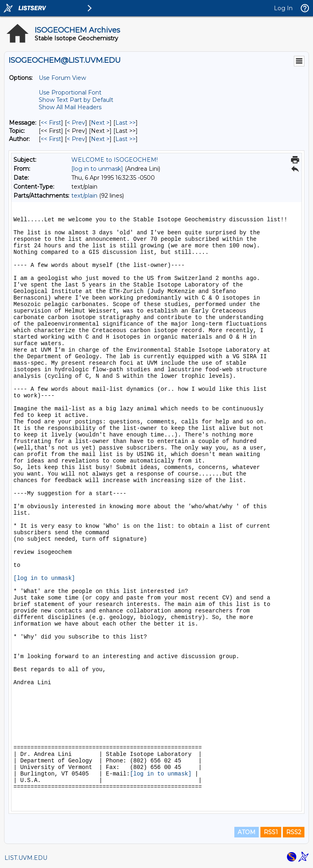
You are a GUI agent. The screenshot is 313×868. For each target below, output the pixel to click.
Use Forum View (62, 78)
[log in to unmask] (97, 169)
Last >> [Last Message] (126, 123)
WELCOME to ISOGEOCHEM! (115, 160)
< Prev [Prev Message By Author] (76, 139)
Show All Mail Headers (70, 107)
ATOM (247, 832)
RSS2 (294, 832)
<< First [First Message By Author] (51, 139)
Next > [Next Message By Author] (100, 139)
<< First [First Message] (51, 123)
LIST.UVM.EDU (26, 858)
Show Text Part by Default (76, 100)
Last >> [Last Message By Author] (126, 139)
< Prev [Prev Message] (76, 123)
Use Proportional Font (70, 93)
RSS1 (271, 832)
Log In (283, 8)
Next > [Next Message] (100, 123)
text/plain (84, 196)
